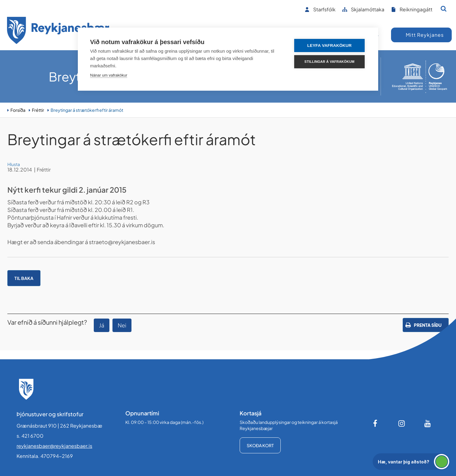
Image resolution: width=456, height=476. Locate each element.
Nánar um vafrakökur (109, 75)
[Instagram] (402, 423)
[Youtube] (428, 423)
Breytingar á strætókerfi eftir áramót (87, 110)
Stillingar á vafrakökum (329, 62)
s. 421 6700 (30, 436)
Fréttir (38, 110)
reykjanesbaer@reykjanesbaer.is (54, 446)
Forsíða (18, 110)
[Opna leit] (444, 9)
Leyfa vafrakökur (330, 45)
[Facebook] (376, 423)
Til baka (24, 278)
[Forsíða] (58, 31)
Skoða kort (260, 445)
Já (102, 325)
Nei (122, 325)
